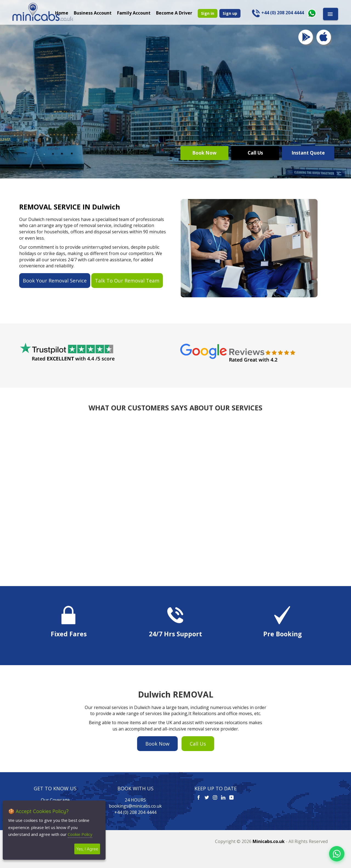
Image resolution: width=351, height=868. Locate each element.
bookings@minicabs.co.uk (135, 806)
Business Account (93, 13)
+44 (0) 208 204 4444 (135, 812)
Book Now (204, 153)
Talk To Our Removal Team (127, 281)
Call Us (255, 153)
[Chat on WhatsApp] (337, 854)
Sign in (208, 13)
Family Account (134, 13)
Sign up (230, 13)
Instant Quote (308, 153)
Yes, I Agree (87, 849)
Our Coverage (55, 800)
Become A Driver (174, 13)
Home (62, 13)
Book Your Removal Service (55, 281)
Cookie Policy (80, 834)
